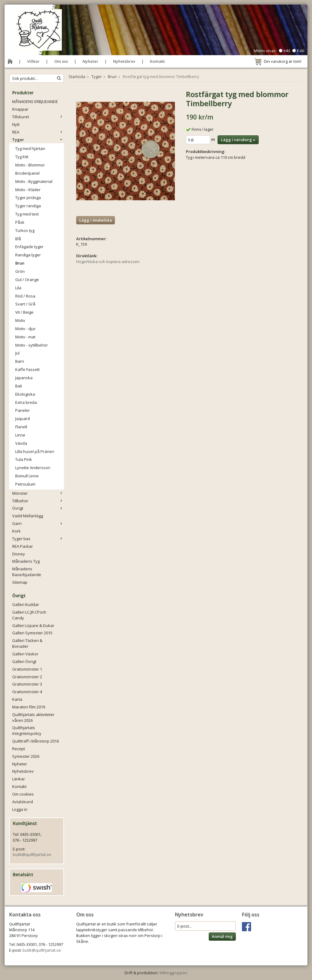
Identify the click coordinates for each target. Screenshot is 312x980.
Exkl (301, 51)
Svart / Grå (25, 304)
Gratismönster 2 (27, 677)
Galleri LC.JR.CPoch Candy (29, 615)
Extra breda (26, 402)
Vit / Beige (24, 312)
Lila (18, 288)
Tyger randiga (28, 206)
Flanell (21, 427)
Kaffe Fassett (27, 369)
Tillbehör (38, 501)
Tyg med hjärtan (30, 148)
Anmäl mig (222, 936)
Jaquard (23, 419)
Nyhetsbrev (124, 61)
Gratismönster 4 (27, 692)
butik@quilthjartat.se (32, 854)
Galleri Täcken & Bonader (27, 643)
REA (38, 132)
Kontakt (157, 61)
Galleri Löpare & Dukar (33, 625)
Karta (17, 699)
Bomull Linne (27, 476)
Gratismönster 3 (27, 684)
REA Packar (23, 546)
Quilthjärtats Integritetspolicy (27, 731)
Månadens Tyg (26, 561)
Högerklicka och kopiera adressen (108, 262)
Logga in (20, 809)
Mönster (38, 493)
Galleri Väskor (25, 654)
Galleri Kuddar (26, 604)
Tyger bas (38, 539)
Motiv (20, 320)
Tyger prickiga (28, 198)
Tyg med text (27, 214)
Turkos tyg (25, 230)
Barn (20, 361)
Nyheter (90, 61)
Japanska (24, 378)
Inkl (287, 51)
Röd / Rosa (25, 296)
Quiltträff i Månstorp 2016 (35, 741)
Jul (17, 353)
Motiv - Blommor (30, 165)
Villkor (33, 61)
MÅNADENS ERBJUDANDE (35, 102)
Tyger (38, 140)
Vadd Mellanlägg (28, 516)
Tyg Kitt (22, 157)
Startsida (77, 77)
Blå (18, 239)
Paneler (23, 410)
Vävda (21, 443)
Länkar (19, 779)
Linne (20, 435)
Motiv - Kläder (28, 190)
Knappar (20, 109)
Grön (20, 271)
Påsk (20, 222)
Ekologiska (25, 394)
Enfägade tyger (29, 247)
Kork (16, 531)
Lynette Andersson (33, 468)
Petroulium (25, 484)
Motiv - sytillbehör (32, 345)
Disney (19, 554)
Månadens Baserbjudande (27, 572)
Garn (38, 523)
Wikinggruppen (173, 973)
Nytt (16, 124)
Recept (19, 749)
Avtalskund (23, 802)
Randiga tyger (28, 255)
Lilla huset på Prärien (35, 451)
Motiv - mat (25, 337)
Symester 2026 (26, 756)
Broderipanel (27, 173)
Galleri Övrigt (24, 661)
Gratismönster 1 (27, 669)
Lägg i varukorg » (238, 140)
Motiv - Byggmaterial (34, 181)
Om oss (61, 61)
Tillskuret (38, 117)
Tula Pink (24, 459)
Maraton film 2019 (29, 707)
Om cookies (23, 794)
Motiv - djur (25, 329)
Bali (19, 386)
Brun (20, 263)
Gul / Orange (27, 280)
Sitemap (20, 582)
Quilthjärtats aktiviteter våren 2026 (33, 717)
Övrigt (38, 508)
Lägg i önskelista (96, 220)
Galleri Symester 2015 (32, 633)
